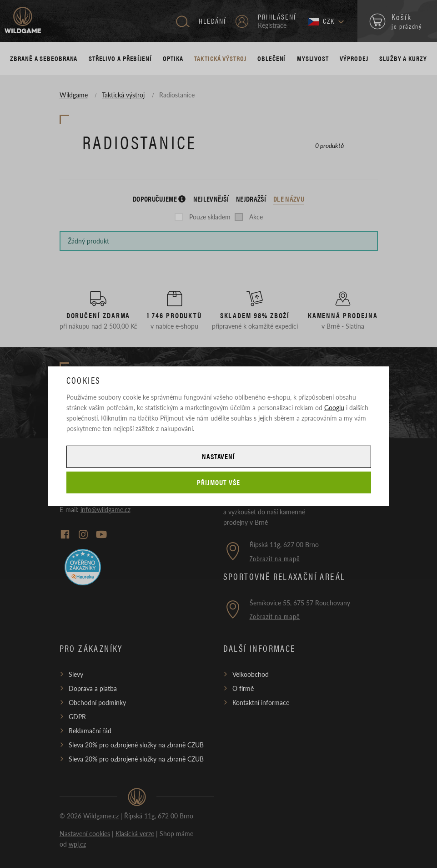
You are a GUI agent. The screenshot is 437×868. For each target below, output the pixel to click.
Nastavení (219, 456)
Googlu (334, 407)
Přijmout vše (218, 482)
